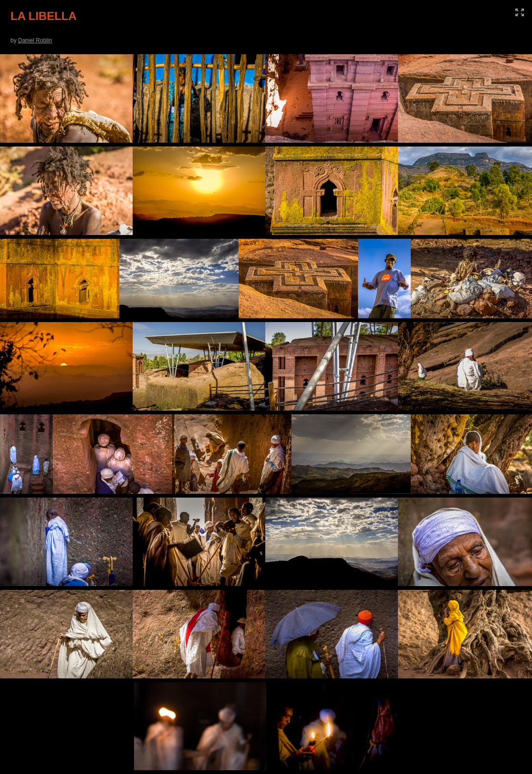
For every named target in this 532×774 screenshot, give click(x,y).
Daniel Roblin (35, 40)
